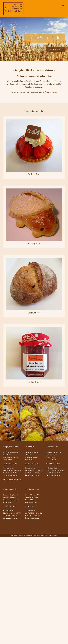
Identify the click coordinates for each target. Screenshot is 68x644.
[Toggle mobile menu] (64, 5)
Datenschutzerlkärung (39, 535)
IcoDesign (54, 535)
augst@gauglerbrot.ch (15, 480)
